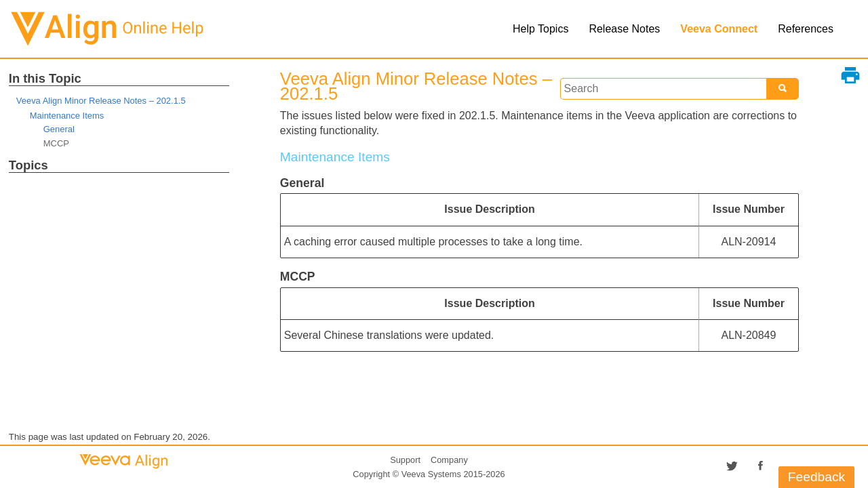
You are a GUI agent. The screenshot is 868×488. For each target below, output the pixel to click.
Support (405, 460)
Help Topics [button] (540, 29)
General (59, 129)
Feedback (816, 477)
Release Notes (624, 29)
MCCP (56, 143)
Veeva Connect (719, 29)
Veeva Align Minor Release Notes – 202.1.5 (101, 101)
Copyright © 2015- (429, 474)
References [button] (806, 29)
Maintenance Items (67, 116)
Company (449, 460)
